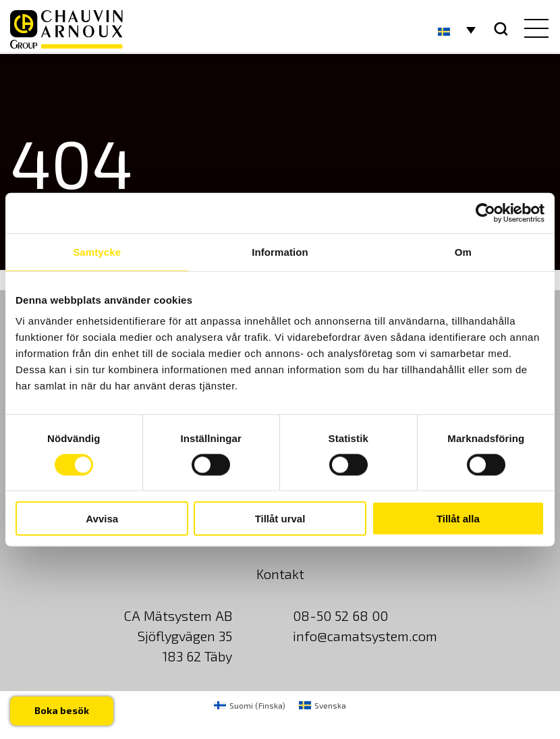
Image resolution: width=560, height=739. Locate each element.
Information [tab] (280, 251)
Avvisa (102, 519)
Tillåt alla (458, 519)
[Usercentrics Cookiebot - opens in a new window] (485, 213)
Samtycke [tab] (97, 251)
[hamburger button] (533, 30)
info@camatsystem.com (365, 636)
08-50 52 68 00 (340, 615)
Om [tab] (463, 251)
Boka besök (62, 710)
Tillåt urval (280, 519)
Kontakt (280, 574)
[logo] (66, 29)
